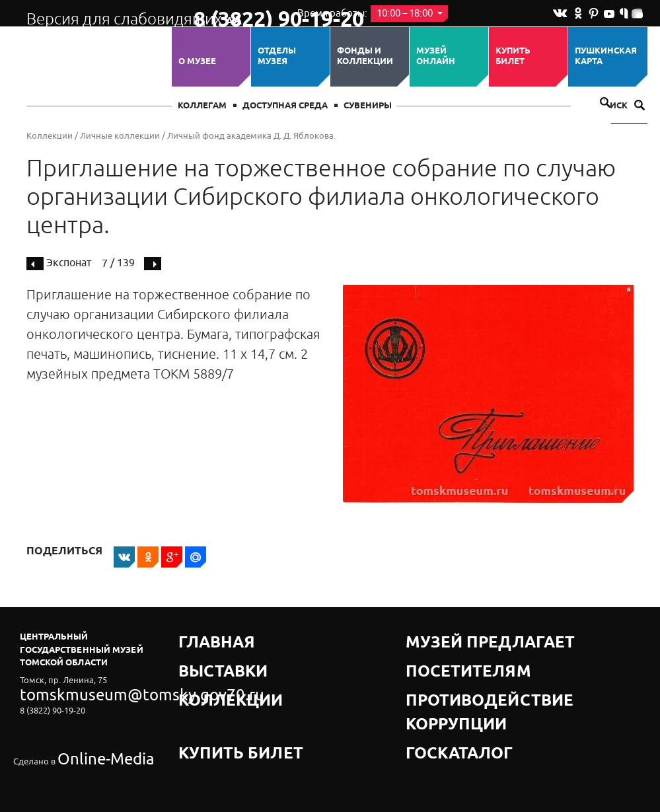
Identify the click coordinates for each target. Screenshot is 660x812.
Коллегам (202, 106)
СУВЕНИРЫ (368, 106)
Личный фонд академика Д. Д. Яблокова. (251, 136)
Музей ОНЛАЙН (436, 56)
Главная (200, 637)
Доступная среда (285, 106)
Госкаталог (435, 686)
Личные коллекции (120, 136)
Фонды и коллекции (365, 56)
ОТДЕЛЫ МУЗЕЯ (277, 56)
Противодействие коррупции (479, 670)
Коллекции (50, 136)
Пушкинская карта (606, 56)
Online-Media (83, 727)
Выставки (203, 653)
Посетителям (439, 653)
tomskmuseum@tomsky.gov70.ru (85, 691)
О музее (197, 61)
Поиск (621, 106)
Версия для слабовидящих (98, 13)
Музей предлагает (451, 637)
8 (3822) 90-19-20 (236, 14)
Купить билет (513, 56)
